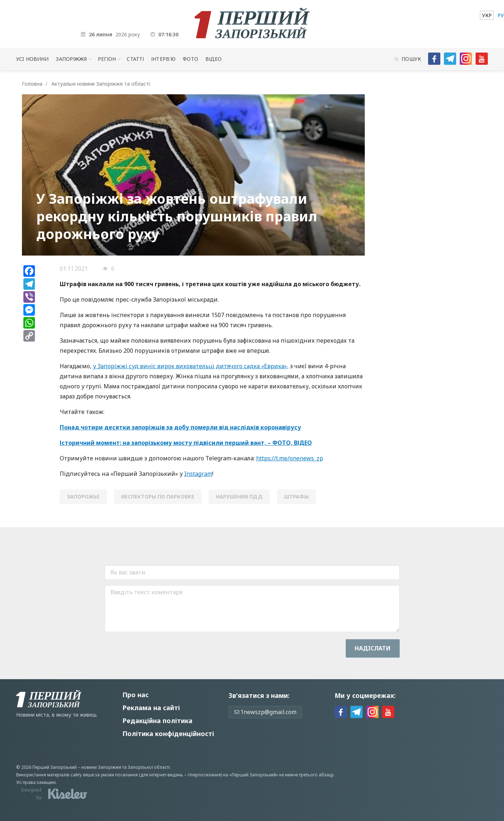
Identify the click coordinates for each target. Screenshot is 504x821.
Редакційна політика (157, 721)
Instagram (198, 474)
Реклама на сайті (151, 708)
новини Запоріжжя (101, 767)
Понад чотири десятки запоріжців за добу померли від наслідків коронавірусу (180, 427)
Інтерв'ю (163, 59)
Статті (135, 59)
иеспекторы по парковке (158, 497)
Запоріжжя (71, 59)
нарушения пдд (239, 497)
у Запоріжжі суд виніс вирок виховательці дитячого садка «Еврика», (191, 366)
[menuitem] (487, 15)
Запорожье (83, 497)
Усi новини (32, 59)
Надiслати (373, 648)
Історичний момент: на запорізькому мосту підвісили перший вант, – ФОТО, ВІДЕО (186, 443)
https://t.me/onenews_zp (290, 458)
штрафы (296, 497)
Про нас (135, 695)
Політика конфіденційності (168, 734)
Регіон (107, 59)
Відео (214, 59)
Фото (190, 59)
